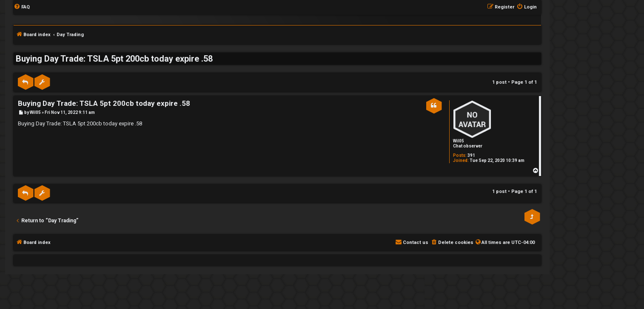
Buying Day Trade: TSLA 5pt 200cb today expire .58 (114, 59)
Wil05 (459, 141)
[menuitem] (22, 7)
